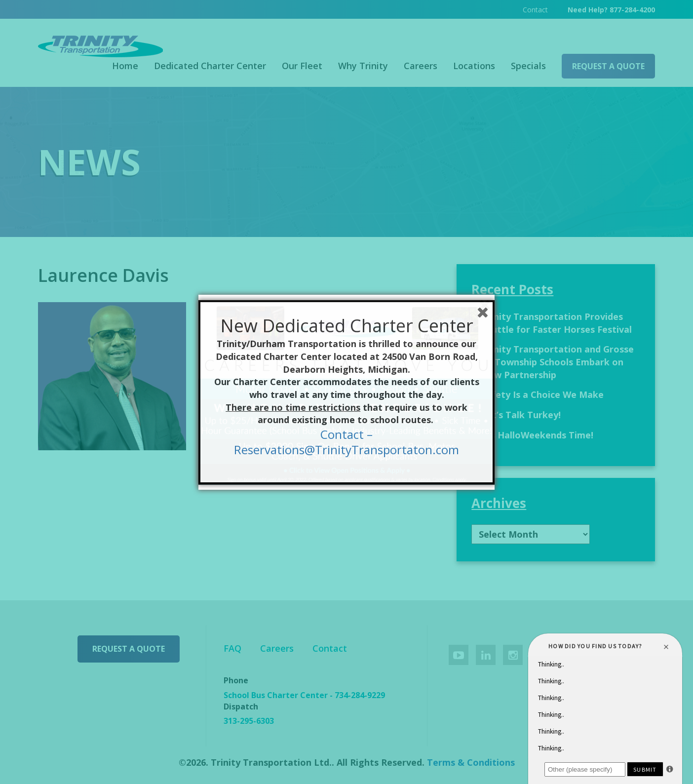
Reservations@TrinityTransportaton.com (346, 450)
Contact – (346, 434)
